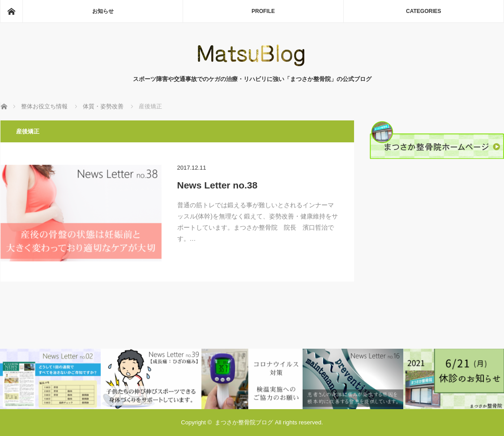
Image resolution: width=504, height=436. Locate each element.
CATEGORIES (423, 11)
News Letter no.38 (218, 185)
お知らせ (103, 11)
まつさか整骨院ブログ (244, 422)
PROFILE (263, 11)
